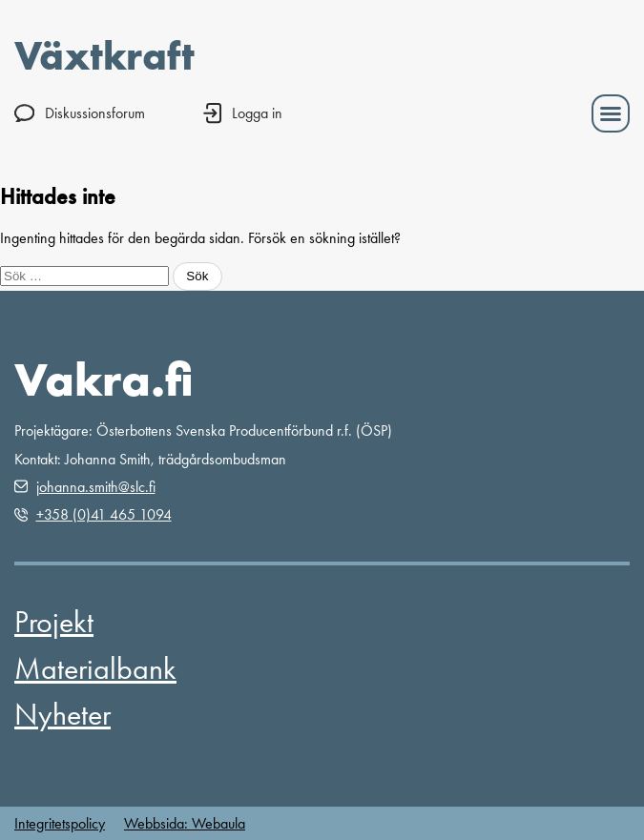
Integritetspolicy (60, 823)
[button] (611, 113)
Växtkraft (104, 55)
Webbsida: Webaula (185, 823)
